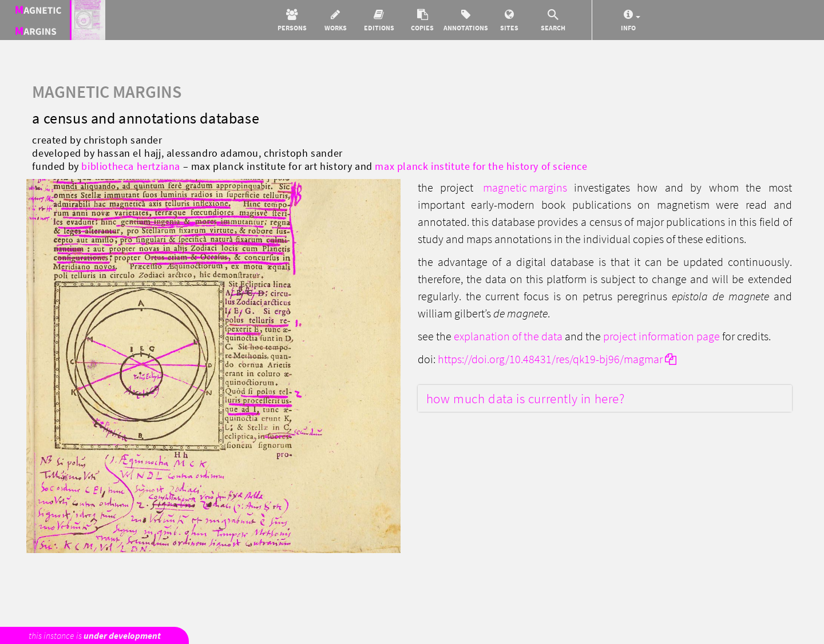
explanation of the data (508, 336)
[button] (292, 20)
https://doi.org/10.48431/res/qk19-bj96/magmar (557, 359)
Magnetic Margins (525, 187)
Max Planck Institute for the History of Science (481, 166)
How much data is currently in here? (526, 398)
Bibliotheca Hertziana (131, 166)
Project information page (661, 336)
